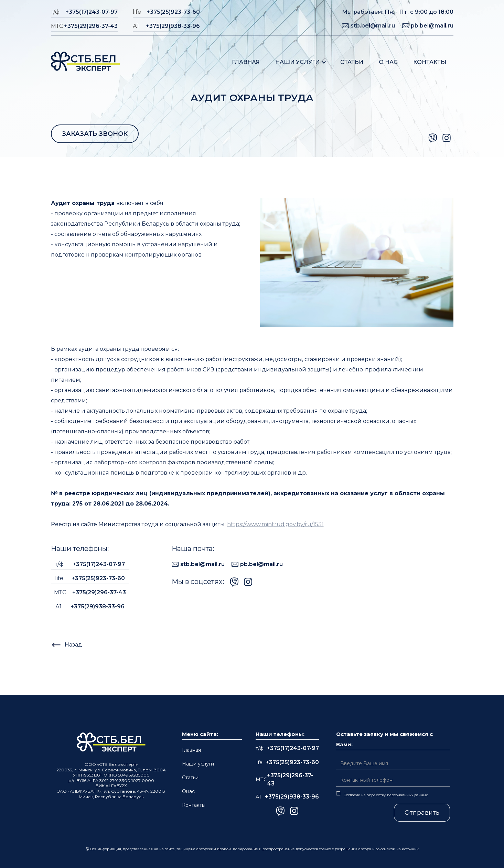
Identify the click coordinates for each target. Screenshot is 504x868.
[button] (301, 62)
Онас (188, 791)
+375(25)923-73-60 (173, 12)
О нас (388, 62)
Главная (246, 62)
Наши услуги (297, 62)
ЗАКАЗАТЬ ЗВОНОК (95, 134)
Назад (73, 645)
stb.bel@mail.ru (373, 26)
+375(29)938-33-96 (173, 26)
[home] (85, 62)
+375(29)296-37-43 (91, 26)
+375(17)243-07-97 (92, 12)
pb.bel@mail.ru (432, 26)
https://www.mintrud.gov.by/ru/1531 (275, 524)
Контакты (430, 62)
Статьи (352, 62)
